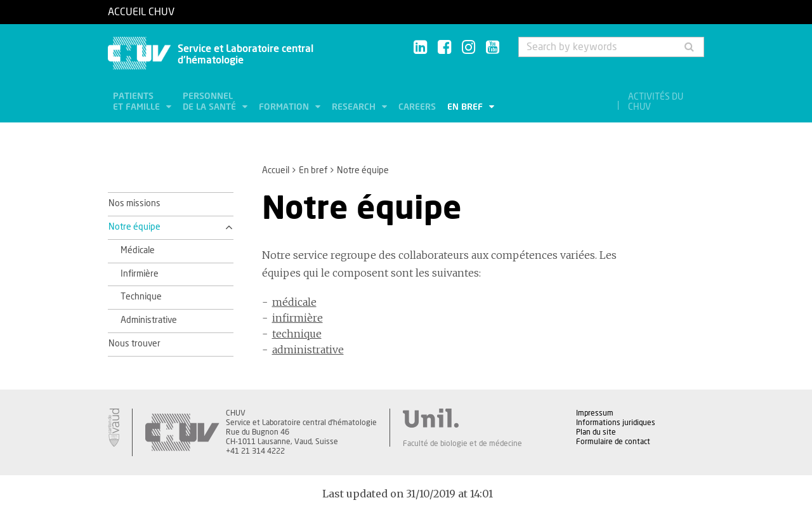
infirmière (298, 318)
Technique (141, 297)
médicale (294, 302)
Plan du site (596, 432)
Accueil (276, 171)
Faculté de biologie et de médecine (462, 443)
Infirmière (140, 274)
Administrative (149, 320)
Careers (417, 107)
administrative (308, 350)
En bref (466, 107)
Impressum (595, 413)
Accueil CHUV (141, 12)
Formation (285, 107)
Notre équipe (134, 227)
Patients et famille (138, 102)
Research (355, 107)
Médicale (138, 251)
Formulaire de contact (613, 442)
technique (297, 334)
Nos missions (134, 204)
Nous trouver (134, 344)
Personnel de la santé (211, 102)
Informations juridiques (616, 423)
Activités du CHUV (656, 102)
